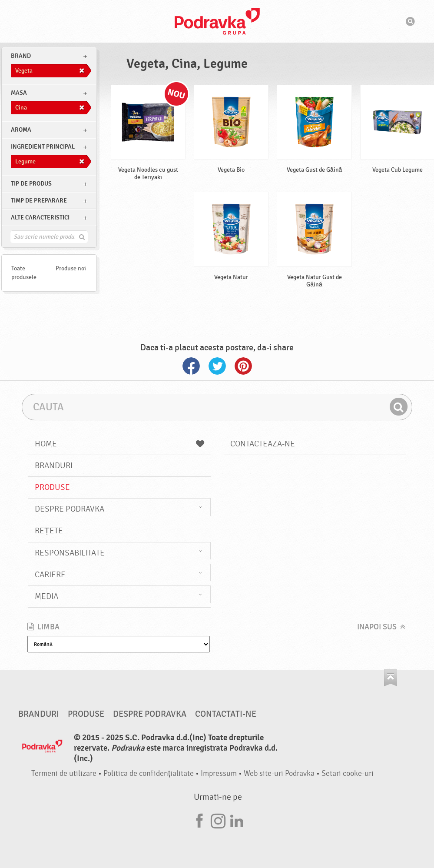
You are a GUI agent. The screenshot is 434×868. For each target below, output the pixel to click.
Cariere (50, 575)
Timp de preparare (39, 201)
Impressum (219, 773)
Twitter (217, 366)
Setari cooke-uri (348, 773)
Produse (52, 487)
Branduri (54, 466)
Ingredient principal (43, 147)
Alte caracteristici (40, 218)
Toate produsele (24, 273)
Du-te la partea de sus (391, 678)
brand (21, 56)
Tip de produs (31, 184)
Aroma (21, 130)
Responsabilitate (70, 553)
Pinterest (243, 366)
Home (119, 444)
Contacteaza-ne (263, 444)
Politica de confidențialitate (149, 773)
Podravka (217, 21)
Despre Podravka (70, 509)
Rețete (49, 531)
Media (46, 596)
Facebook (191, 366)
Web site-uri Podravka (279, 773)
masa (19, 93)
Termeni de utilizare (64, 773)
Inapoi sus (377, 627)
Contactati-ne (226, 714)
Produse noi (71, 268)
